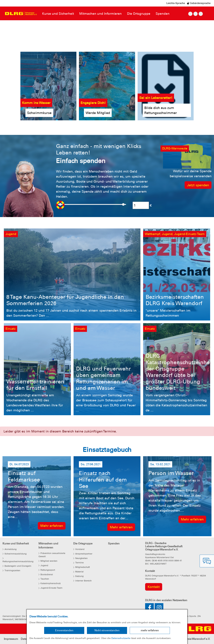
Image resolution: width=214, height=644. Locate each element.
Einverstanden (64, 630)
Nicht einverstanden (107, 630)
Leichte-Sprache (176, 3)
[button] (16, 24)
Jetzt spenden (198, 185)
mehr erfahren (150, 630)
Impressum (11, 639)
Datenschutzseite (121, 638)
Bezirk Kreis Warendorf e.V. (194, 639)
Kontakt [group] (154, 587)
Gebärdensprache (199, 3)
